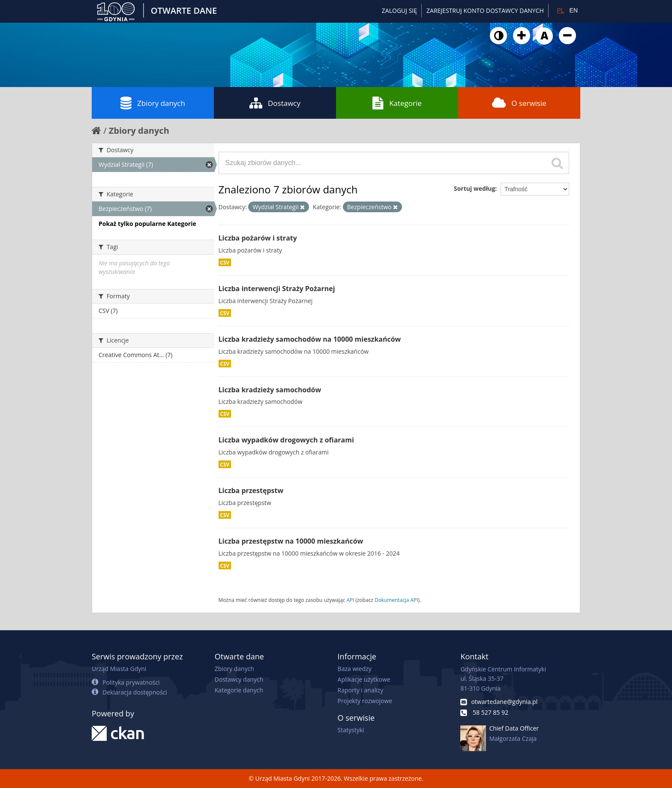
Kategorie (397, 103)
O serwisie (519, 103)
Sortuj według (474, 188)
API (350, 600)
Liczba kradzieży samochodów (270, 390)
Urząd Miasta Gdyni (119, 669)
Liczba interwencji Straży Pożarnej (277, 289)
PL (560, 10)
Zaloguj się (399, 11)
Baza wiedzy (355, 669)
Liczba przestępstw (251, 490)
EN (574, 10)
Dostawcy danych (239, 679)
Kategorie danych (239, 690)
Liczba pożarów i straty (258, 238)
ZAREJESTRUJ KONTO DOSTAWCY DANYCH (485, 11)
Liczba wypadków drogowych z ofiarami (286, 440)
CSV (225, 262)
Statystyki (351, 730)
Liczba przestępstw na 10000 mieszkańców (291, 541)
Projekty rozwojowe (365, 701)
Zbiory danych (153, 103)
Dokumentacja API (396, 600)
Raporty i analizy (361, 690)
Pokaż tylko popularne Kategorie (147, 224)
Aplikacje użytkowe (364, 679)
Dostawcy (275, 103)
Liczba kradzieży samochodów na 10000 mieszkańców (310, 339)
